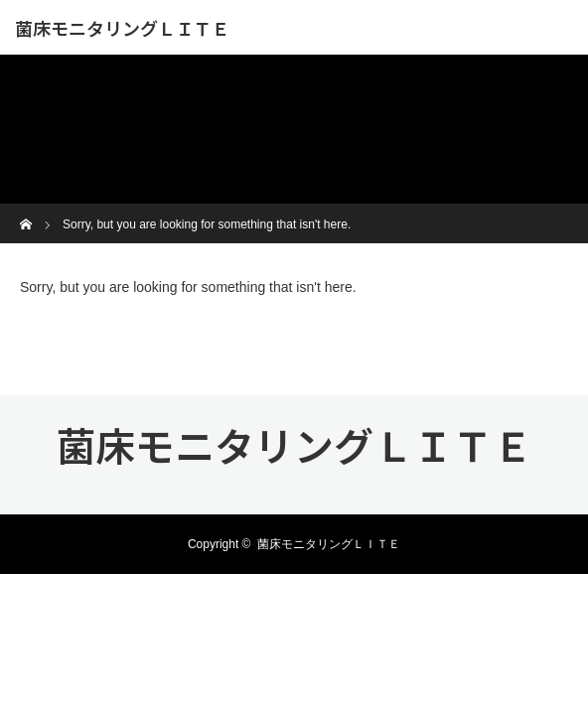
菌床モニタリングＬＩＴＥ (122, 28)
